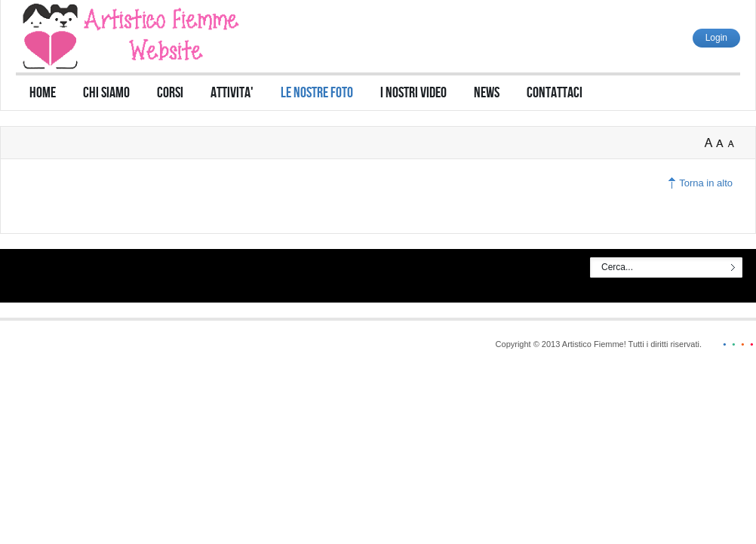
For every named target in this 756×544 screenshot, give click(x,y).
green (730, 344)
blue (721, 344)
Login (716, 38)
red (748, 344)
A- (734, 143)
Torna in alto (706, 183)
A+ (710, 143)
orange (739, 344)
